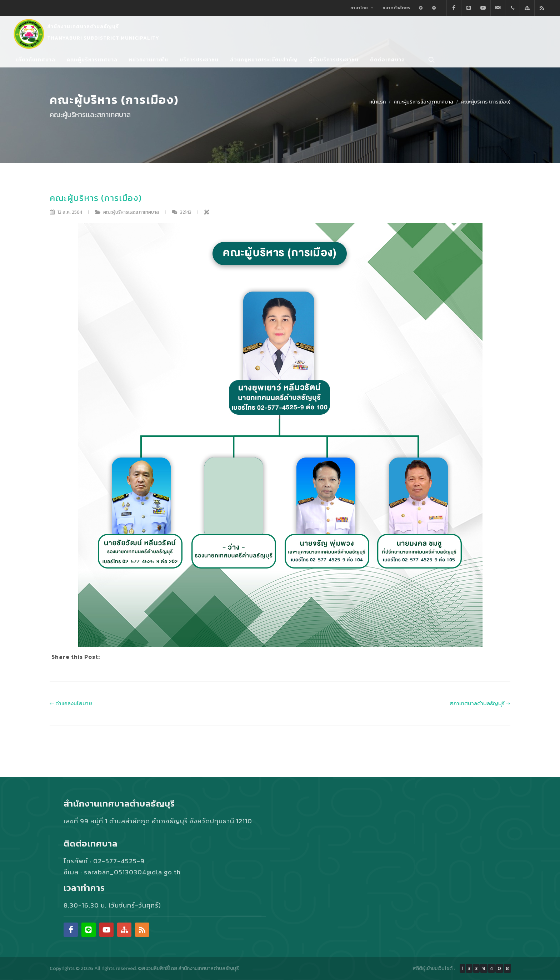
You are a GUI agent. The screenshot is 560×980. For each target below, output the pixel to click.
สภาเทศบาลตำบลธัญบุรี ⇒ (480, 703)
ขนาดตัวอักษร (396, 8)
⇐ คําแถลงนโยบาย (71, 703)
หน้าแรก (377, 102)
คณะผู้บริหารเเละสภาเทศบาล (423, 102)
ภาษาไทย (362, 8)
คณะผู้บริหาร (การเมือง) (486, 102)
